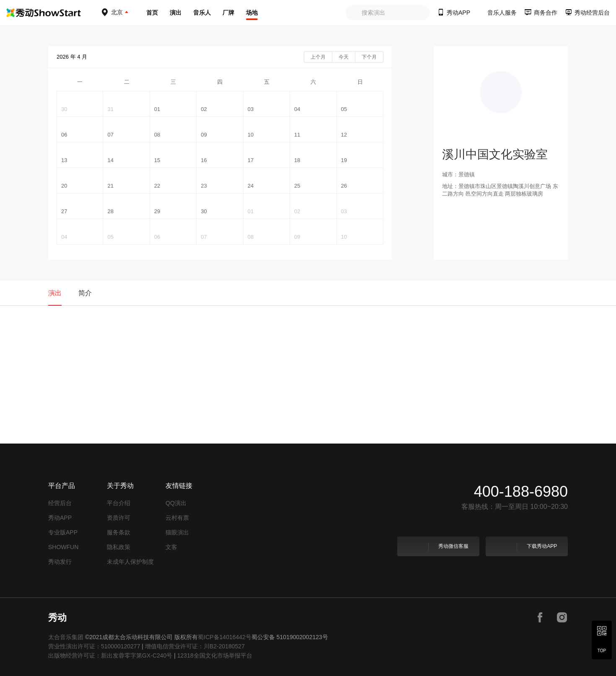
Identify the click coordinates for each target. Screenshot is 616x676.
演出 (176, 13)
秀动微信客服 (438, 547)
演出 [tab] (55, 293)
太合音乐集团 (66, 637)
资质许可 (119, 518)
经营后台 (60, 503)
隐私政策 (119, 547)
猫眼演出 (177, 532)
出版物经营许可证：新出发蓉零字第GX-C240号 (110, 655)
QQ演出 (176, 503)
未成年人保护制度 (130, 562)
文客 (171, 547)
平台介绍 (119, 503)
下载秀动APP (526, 547)
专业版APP (63, 532)
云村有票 (177, 518)
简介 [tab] (85, 293)
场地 (252, 13)
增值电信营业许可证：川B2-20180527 (195, 646)
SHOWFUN (63, 547)
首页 (152, 13)
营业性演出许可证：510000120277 (94, 646)
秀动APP (60, 518)
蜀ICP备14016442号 (225, 637)
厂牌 (228, 13)
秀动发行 (60, 562)
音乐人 (202, 13)
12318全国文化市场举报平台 (215, 655)
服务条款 (119, 532)
